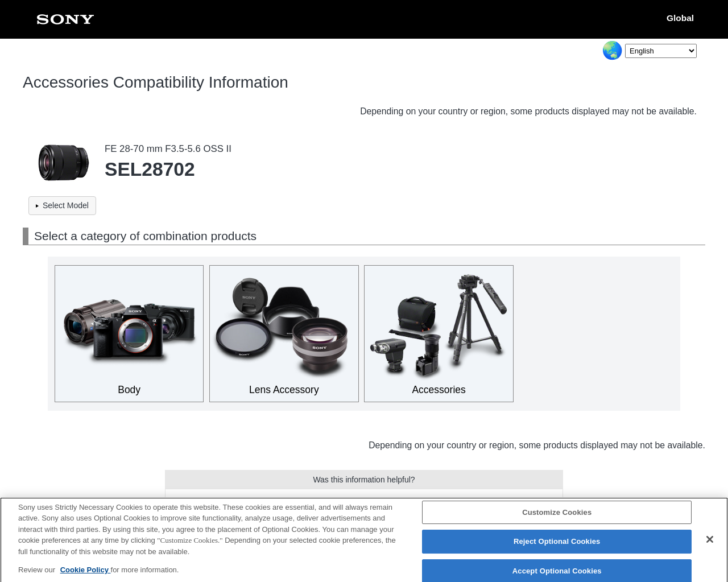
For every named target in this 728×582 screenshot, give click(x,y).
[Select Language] (661, 51)
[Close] (710, 544)
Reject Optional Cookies (557, 546)
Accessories (439, 390)
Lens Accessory (284, 390)
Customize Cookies (557, 517)
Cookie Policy (86, 575)
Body (129, 390)
